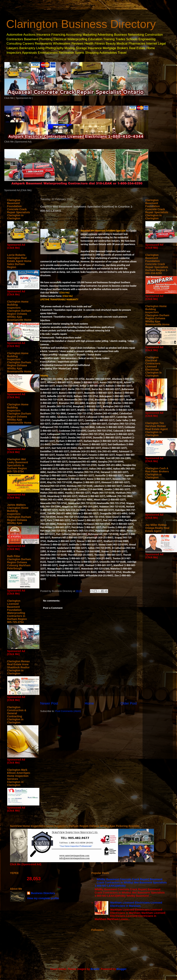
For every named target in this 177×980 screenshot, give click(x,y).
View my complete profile (43, 898)
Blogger (121, 969)
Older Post (129, 703)
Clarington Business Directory (81, 24)
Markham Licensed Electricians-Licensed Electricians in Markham (136, 904)
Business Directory (43, 893)
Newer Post (49, 703)
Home (89, 703)
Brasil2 (95, 969)
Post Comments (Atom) (68, 711)
